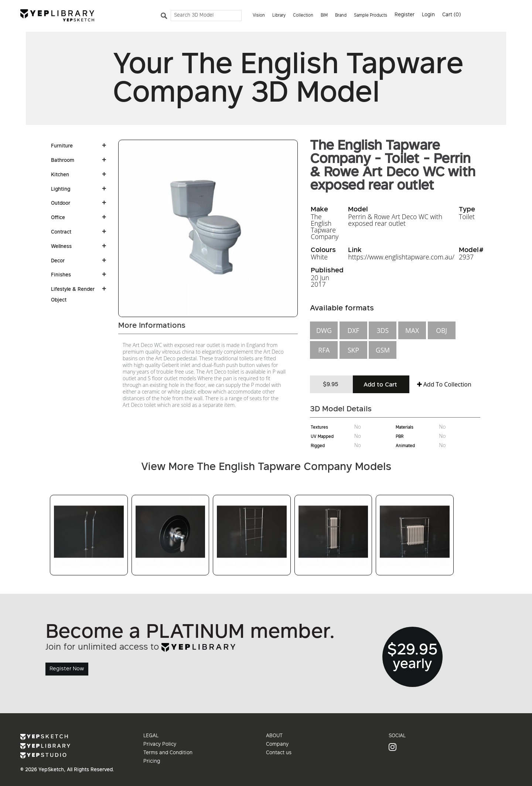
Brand (341, 16)
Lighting (61, 190)
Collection (303, 16)
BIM (324, 16)
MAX (412, 330)
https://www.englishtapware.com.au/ (401, 257)
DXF (353, 330)
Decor (58, 261)
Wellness (61, 247)
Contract (61, 232)
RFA (324, 350)
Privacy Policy (160, 745)
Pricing (152, 762)
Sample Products (371, 16)
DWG (324, 330)
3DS (383, 330)
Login (428, 15)
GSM (383, 350)
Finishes (61, 275)
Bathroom (63, 161)
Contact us (279, 753)
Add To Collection (444, 384)
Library (279, 16)
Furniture (62, 146)
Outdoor (61, 204)
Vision (259, 16)
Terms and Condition (168, 753)
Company (277, 745)
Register (405, 15)
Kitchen (60, 175)
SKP (353, 350)
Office (58, 218)
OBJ (441, 330)
